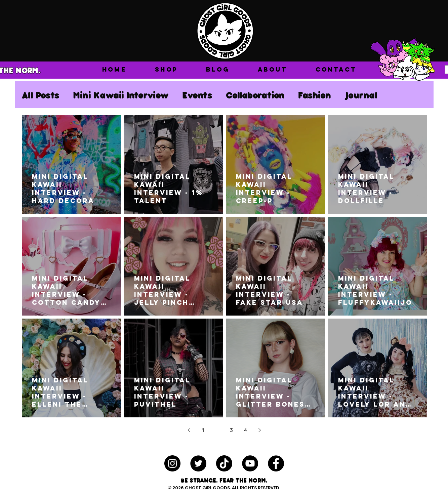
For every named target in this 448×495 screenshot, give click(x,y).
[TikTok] (224, 463)
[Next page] (259, 430)
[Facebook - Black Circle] (276, 463)
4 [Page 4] (246, 430)
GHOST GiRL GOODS (207, 488)
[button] (166, 69)
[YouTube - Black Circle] (250, 463)
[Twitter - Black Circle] (198, 463)
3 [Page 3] (231, 430)
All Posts (41, 95)
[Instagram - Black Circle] (172, 463)
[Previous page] (189, 430)
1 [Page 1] (203, 430)
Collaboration (255, 95)
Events (197, 95)
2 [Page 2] (217, 430)
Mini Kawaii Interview (121, 95)
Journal (361, 95)
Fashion (315, 95)
